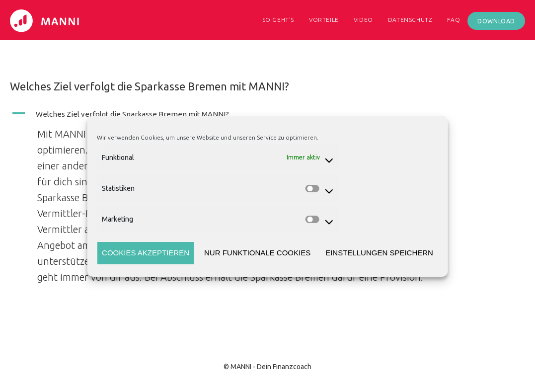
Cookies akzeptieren (146, 253)
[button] (228, 114)
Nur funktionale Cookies (257, 253)
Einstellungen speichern (379, 253)
